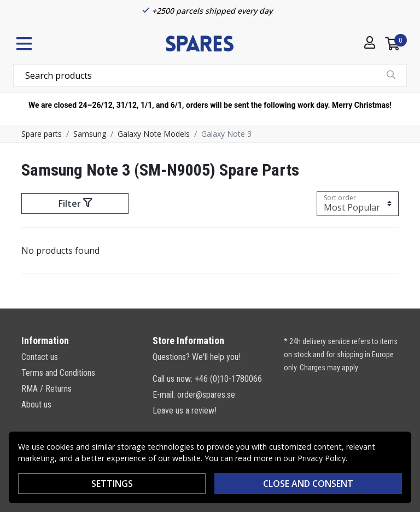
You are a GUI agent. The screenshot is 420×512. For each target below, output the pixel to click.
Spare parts (42, 134)
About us (36, 405)
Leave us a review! (185, 411)
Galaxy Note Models (154, 134)
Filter (75, 203)
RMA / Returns (46, 389)
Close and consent (308, 484)
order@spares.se (206, 395)
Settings (112, 484)
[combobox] (210, 75)
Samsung (90, 134)
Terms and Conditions (58, 373)
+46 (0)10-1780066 (228, 379)
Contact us (40, 357)
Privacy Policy (322, 458)
